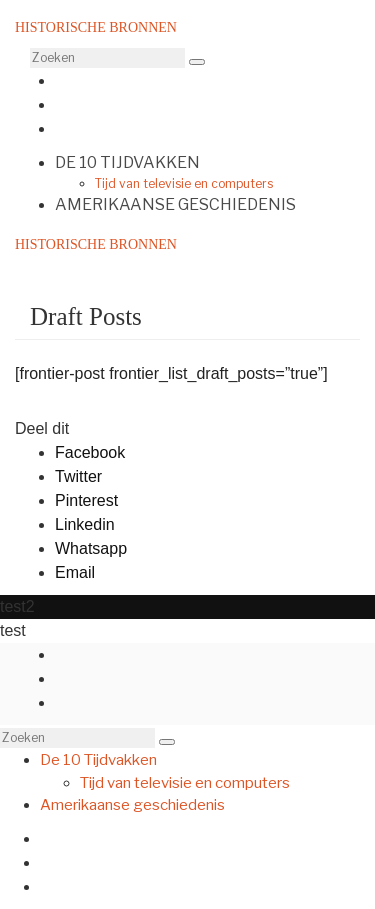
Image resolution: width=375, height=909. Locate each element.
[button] (197, 62)
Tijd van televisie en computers (184, 183)
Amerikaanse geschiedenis (175, 204)
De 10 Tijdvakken (127, 162)
